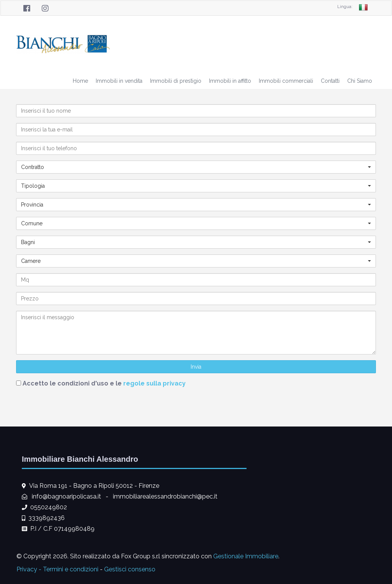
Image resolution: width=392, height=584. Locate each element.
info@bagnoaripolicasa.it (66, 496)
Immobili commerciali (286, 81)
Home (80, 81)
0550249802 (49, 507)
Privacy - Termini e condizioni (57, 569)
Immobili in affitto (230, 81)
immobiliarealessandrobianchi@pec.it (165, 496)
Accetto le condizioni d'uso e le (104, 383)
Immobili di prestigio (176, 81)
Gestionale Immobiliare (246, 556)
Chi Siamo (360, 81)
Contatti (330, 81)
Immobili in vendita (119, 81)
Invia (196, 367)
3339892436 (47, 518)
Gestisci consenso (130, 569)
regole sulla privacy (154, 383)
